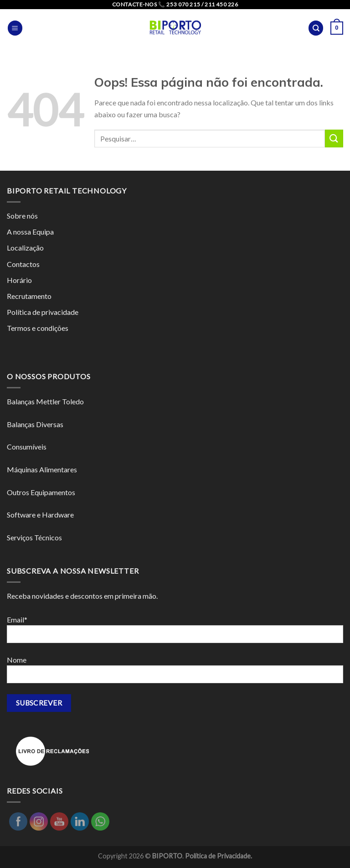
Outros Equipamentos (41, 492)
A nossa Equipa (30, 232)
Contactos (23, 264)
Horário (19, 280)
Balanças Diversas (35, 424)
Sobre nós (22, 216)
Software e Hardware (40, 515)
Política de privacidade (43, 312)
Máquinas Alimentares (42, 469)
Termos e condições (38, 328)
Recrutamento (29, 296)
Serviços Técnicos (34, 537)
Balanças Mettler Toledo (45, 401)
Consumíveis (27, 447)
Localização (25, 248)
